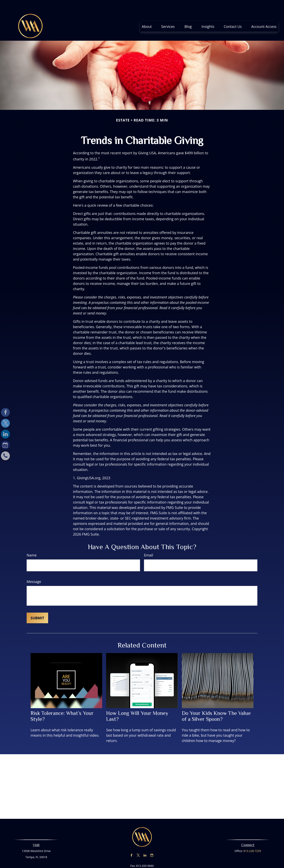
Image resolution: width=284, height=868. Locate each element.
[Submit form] (37, 606)
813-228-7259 (252, 839)
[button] (147, 14)
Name (32, 543)
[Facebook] (5, 412)
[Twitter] (5, 423)
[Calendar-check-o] (5, 445)
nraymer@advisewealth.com (142, 861)
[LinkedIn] (5, 434)
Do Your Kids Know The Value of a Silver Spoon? (216, 704)
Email (149, 543)
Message (34, 570)
